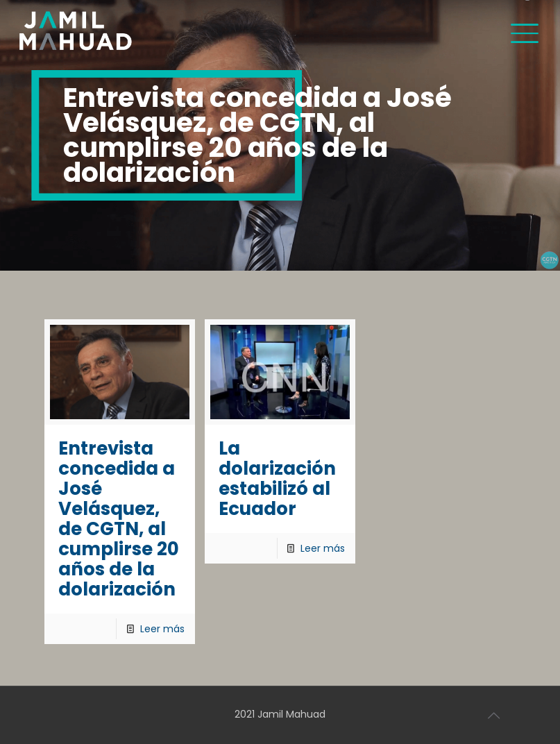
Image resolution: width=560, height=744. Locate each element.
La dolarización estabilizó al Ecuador (277, 479)
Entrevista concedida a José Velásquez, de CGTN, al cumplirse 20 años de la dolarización (119, 519)
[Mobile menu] (525, 31)
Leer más (162, 629)
